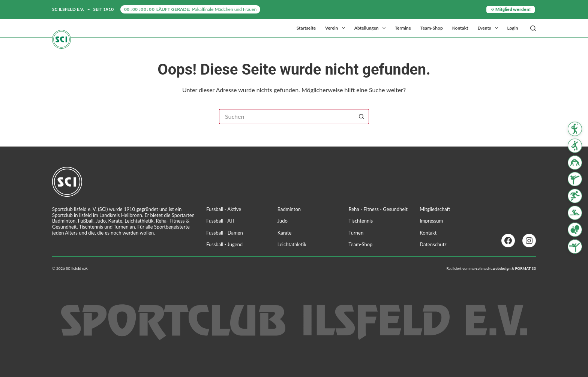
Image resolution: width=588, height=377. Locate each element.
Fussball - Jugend (224, 244)
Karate (285, 233)
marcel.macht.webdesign (490, 268)
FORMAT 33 (525, 268)
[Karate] (575, 179)
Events (489, 28)
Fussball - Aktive (224, 209)
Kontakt (460, 28)
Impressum (431, 221)
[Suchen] (533, 28)
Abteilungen (371, 28)
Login (513, 28)
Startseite (306, 28)
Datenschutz (433, 244)
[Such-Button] (361, 117)
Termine (403, 28)
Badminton (289, 209)
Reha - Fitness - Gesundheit (378, 209)
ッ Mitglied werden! (511, 9)
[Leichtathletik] (575, 196)
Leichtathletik (292, 244)
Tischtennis (361, 221)
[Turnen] (575, 246)
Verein (337, 28)
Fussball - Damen (225, 233)
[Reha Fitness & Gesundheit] (575, 213)
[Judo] (575, 162)
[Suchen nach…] (286, 117)
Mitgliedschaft (435, 209)
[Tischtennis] (575, 230)
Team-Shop (432, 28)
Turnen (356, 233)
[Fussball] (575, 146)
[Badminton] (575, 129)
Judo (283, 221)
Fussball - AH (220, 221)
